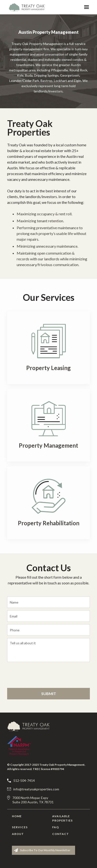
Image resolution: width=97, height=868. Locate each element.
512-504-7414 (24, 780)
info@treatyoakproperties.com (36, 789)
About (18, 834)
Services (20, 827)
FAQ (56, 827)
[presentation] (36, 674)
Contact (61, 834)
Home (17, 816)
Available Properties (62, 818)
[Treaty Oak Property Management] (31, 726)
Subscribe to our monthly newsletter (45, 850)
